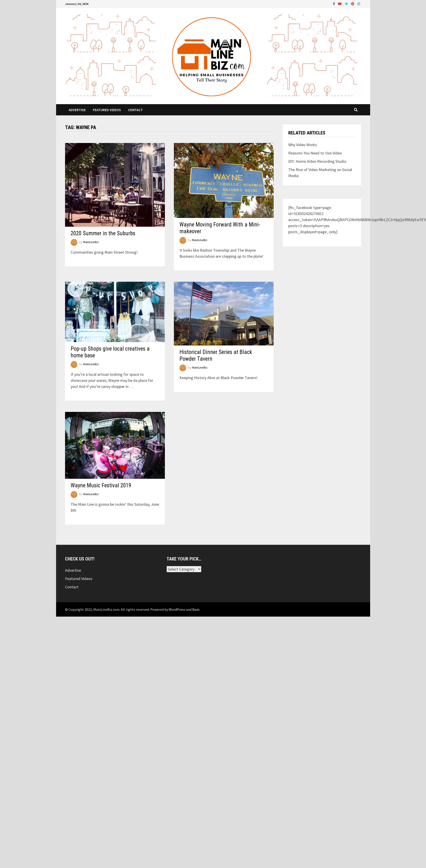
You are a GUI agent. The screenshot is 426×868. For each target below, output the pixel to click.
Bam (196, 609)
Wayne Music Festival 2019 (101, 485)
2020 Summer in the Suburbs (103, 233)
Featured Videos (107, 110)
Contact (135, 110)
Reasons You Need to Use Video (315, 153)
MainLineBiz (91, 242)
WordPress (177, 609)
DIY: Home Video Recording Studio (317, 161)
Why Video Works (303, 145)
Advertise (77, 110)
